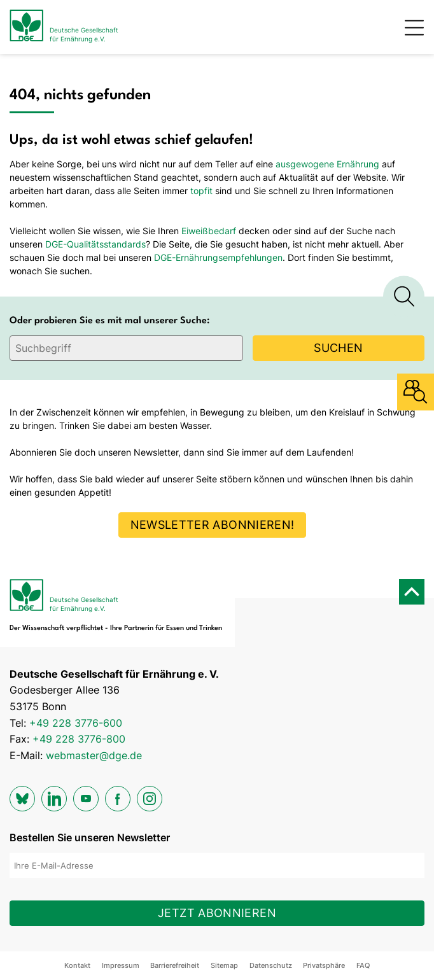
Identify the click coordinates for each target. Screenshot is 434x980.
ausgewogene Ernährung (327, 164)
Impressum (121, 965)
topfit (201, 191)
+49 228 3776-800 (79, 739)
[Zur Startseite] (64, 27)
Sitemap (224, 965)
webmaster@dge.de (94, 755)
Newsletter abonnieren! (213, 525)
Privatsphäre (324, 965)
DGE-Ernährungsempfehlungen (218, 257)
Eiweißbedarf (209, 231)
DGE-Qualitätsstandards (95, 244)
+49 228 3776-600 (76, 723)
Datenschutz (271, 965)
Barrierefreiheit (175, 965)
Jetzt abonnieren (217, 913)
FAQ (363, 965)
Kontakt (77, 965)
